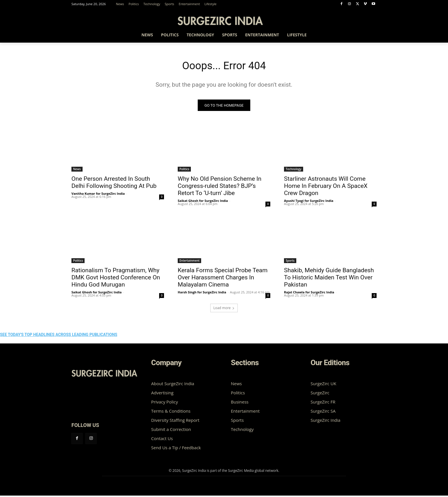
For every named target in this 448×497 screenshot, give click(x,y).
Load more (224, 309)
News (77, 170)
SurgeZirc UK (323, 385)
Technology (294, 170)
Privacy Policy (165, 403)
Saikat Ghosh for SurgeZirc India (203, 202)
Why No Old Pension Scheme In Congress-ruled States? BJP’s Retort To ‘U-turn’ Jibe (220, 187)
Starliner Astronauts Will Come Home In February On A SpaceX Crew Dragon (326, 187)
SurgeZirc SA (323, 412)
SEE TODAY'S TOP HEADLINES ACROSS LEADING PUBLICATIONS (59, 336)
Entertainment (189, 262)
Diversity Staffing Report (175, 422)
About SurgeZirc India (173, 385)
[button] (370, 36)
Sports (290, 262)
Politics (184, 170)
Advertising (162, 394)
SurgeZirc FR (323, 403)
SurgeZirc (320, 394)
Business (240, 403)
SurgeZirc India (325, 422)
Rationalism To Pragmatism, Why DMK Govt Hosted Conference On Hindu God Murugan (116, 279)
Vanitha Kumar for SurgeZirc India (98, 195)
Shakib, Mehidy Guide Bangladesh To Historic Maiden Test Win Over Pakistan (329, 279)
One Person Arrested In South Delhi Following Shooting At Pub (114, 184)
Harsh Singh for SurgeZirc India (202, 294)
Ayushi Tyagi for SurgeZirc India (309, 202)
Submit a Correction (171, 431)
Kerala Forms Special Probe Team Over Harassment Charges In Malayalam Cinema (223, 279)
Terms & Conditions (171, 412)
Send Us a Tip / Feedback (176, 449)
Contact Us (162, 440)
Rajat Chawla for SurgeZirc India (309, 294)
